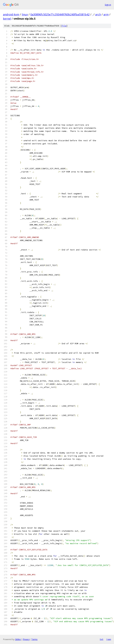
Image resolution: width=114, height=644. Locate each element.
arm (106, 14)
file (64, 26)
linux (25, 14)
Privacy (26, 639)
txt (101, 639)
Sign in (108, 5)
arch (98, 14)
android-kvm (11, 14)
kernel (7, 19)
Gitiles (18, 639)
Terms (34, 639)
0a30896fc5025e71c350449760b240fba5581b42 (60, 14)
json (109, 639)
